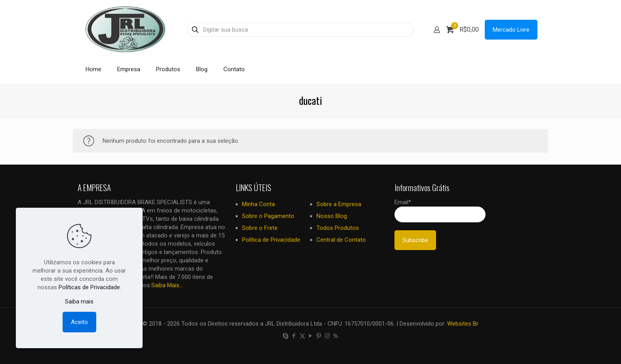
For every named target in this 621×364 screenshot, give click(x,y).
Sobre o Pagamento (268, 216)
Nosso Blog (332, 216)
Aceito (79, 322)
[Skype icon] (286, 336)
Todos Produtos (338, 228)
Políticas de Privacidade (89, 287)
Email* (440, 210)
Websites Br (463, 324)
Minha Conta (258, 204)
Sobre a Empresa (339, 204)
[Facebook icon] (294, 336)
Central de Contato (341, 240)
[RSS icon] (336, 336)
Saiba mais (79, 301)
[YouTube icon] (311, 336)
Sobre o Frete (260, 228)
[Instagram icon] (327, 336)
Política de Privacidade (271, 240)
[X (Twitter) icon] (302, 336)
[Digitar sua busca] (300, 30)
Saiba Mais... (167, 285)
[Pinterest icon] (319, 336)
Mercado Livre (511, 30)
